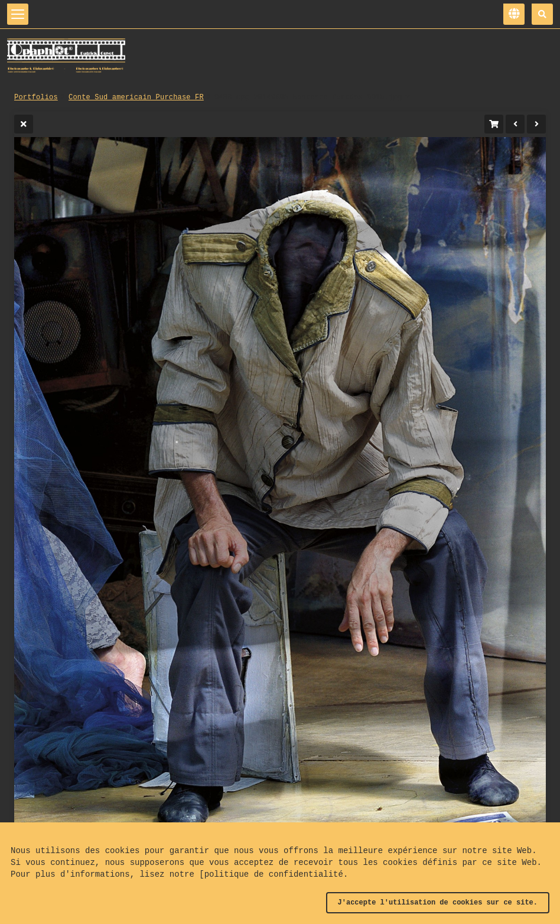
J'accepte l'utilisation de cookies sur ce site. (438, 903)
